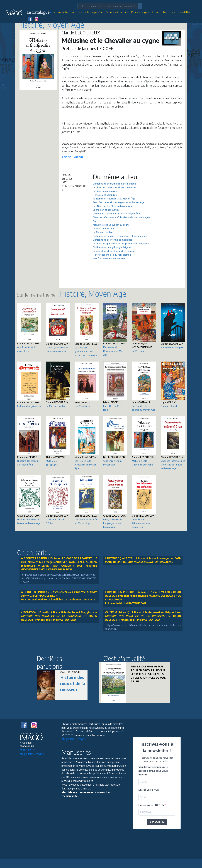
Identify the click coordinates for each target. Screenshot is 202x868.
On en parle (83, 12)
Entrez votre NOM (149, 790)
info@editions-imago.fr (32, 754)
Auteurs (156, 12)
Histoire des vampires (105, 195)
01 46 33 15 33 (27, 750)
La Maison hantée (103, 232)
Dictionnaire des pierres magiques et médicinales (120, 236)
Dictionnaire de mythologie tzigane (112, 247)
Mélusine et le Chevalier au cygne (111, 225)
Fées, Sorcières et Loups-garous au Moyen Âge (119, 202)
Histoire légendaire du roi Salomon (112, 255)
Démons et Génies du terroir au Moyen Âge (116, 213)
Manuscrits (169, 12)
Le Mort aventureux (104, 228)
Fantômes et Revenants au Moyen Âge (114, 199)
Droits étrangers (140, 12)
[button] (39, 13)
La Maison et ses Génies (106, 210)
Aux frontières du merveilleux (109, 258)
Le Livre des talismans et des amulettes (114, 187)
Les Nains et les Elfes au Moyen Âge (113, 206)
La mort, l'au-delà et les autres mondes (114, 251)
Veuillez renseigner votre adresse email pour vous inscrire (153, 771)
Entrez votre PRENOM (152, 805)
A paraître (97, 12)
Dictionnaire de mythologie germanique (114, 184)
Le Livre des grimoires (105, 191)
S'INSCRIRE (157, 822)
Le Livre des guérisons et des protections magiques (121, 243)
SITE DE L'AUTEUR (72, 157)
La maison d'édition (63, 12)
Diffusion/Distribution (117, 12)
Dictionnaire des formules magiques (113, 240)
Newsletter (184, 12)
